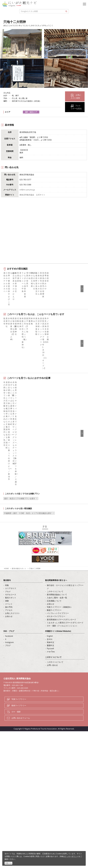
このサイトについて (55, 580)
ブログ (8, 634)
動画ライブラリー (54, 598)
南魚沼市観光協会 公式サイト (32, 195)
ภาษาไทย (51, 640)
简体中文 (51, 631)
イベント (9, 592)
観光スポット (11, 586)
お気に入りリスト (12, 602)
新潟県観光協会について (57, 583)
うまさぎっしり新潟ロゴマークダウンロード (65, 611)
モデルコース (11, 583)
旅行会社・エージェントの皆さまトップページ (65, 575)
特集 (7, 573)
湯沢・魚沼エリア (31, 112)
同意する (8, 863)
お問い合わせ (52, 653)
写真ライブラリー (19, 687)
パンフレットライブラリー (58, 602)
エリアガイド (11, 577)
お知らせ (9, 605)
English (50, 624)
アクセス (9, 598)
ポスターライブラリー (56, 605)
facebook (9, 624)
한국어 (50, 627)
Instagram (9, 631)
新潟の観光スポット (19, 557)
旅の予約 (9, 595)
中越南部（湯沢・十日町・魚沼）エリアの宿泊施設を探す (28, 501)
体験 (7, 589)
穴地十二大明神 (35, 557)
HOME (6, 557)
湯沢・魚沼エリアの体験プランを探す (20, 487)
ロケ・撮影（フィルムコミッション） (62, 614)
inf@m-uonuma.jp (27, 190)
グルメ (8, 580)
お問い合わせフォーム (21, 706)
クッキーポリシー (72, 856)
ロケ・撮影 (16, 700)
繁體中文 (51, 634)
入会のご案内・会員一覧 (57, 586)
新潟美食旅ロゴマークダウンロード (61, 608)
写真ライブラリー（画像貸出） (60, 595)
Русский (50, 637)
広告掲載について (54, 589)
